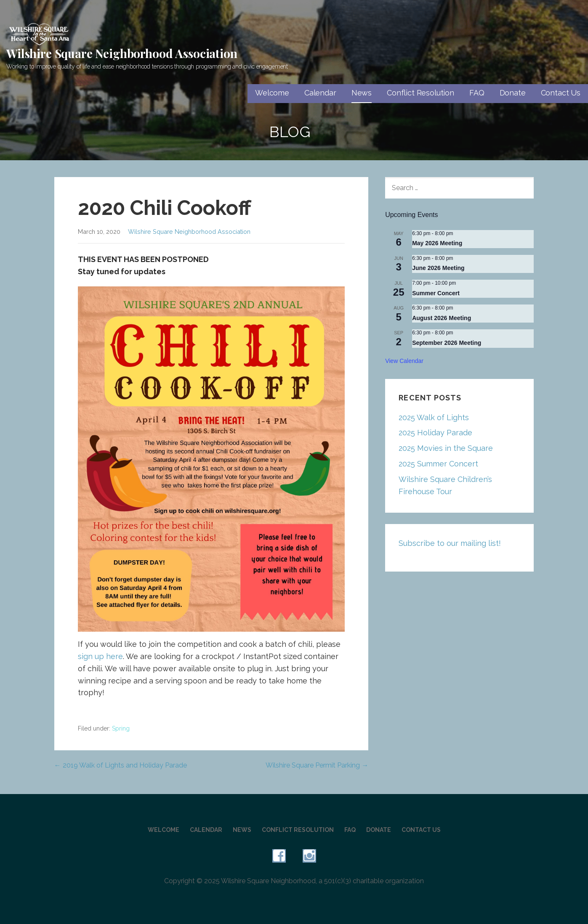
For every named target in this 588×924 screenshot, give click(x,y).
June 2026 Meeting (438, 268)
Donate (513, 93)
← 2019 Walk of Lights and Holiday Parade (121, 765)
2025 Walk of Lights (434, 417)
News (362, 93)
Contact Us (561, 93)
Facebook (279, 856)
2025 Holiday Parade (435, 433)
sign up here (100, 656)
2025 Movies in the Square (446, 448)
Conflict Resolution (420, 93)
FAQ (477, 93)
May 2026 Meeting (437, 243)
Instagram (309, 856)
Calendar (320, 93)
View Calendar (404, 361)
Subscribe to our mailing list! (450, 543)
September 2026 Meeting (447, 343)
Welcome (272, 93)
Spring (121, 728)
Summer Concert (436, 293)
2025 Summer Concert (438, 464)
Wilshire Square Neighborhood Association (122, 53)
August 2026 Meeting (442, 318)
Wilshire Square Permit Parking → (317, 765)
